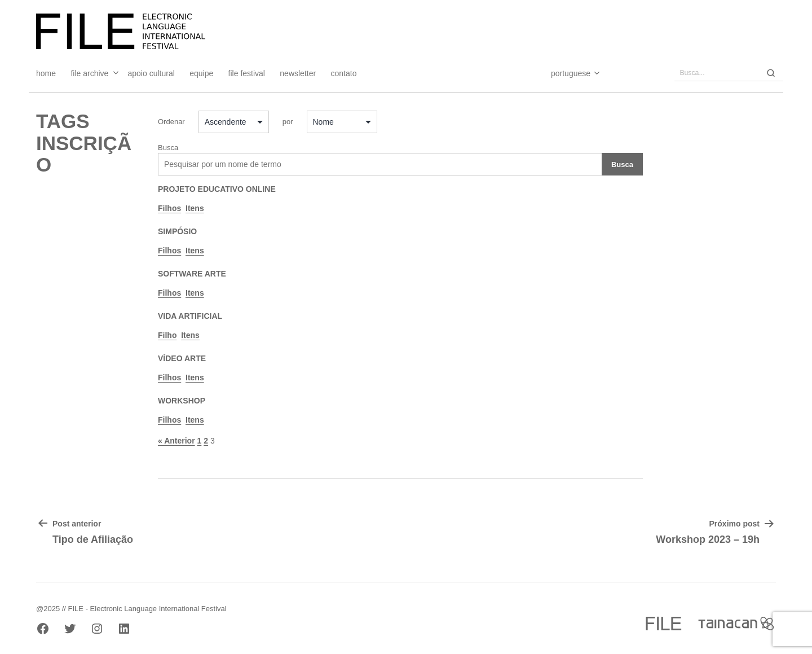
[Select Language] (564, 73)
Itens (195, 208)
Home (46, 73)
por (288, 122)
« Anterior (176, 441)
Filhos (169, 208)
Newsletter (298, 73)
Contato (344, 73)
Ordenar (171, 122)
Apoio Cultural (151, 73)
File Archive (89, 73)
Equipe (201, 73)
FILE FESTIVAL (247, 73)
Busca (168, 148)
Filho (167, 335)
